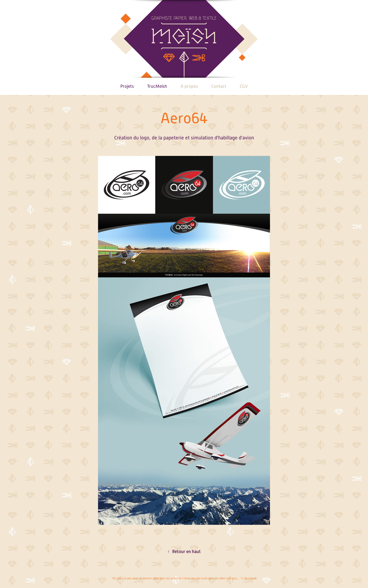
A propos (189, 86)
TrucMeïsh (157, 86)
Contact (219, 86)
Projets (127, 86)
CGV (244, 86)
